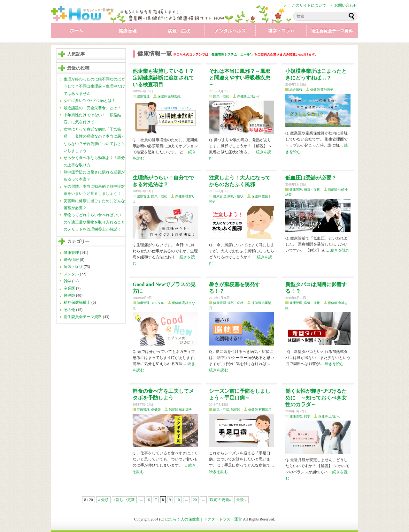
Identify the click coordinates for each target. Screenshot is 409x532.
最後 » (241, 500)
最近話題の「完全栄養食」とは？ (92, 108)
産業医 (69, 288)
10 (178, 500)
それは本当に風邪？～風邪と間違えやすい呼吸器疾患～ (240, 78)
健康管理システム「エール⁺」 (233, 54)
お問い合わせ (346, 5)
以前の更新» (220, 500)
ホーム (77, 32)
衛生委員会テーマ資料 (332, 32)
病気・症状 (179, 32)
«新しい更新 (124, 500)
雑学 (281, 32)
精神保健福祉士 (77, 302)
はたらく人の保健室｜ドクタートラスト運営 (204, 519)
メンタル (230, 32)
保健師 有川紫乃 (260, 410)
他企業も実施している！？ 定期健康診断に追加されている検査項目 (163, 78)
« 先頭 (103, 500)
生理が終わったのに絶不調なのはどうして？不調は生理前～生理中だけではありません (94, 86)
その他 (69, 310)
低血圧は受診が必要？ (311, 178)
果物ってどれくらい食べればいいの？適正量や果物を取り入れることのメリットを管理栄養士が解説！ (94, 222)
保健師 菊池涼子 (322, 90)
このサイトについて (309, 5)
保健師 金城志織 (169, 96)
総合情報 (71, 260)
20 (195, 500)
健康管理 (128, 32)
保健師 (69, 295)
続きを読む (340, 250)
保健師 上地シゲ (249, 96)
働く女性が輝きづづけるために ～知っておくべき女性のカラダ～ (316, 398)
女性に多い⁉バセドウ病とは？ (89, 101)
